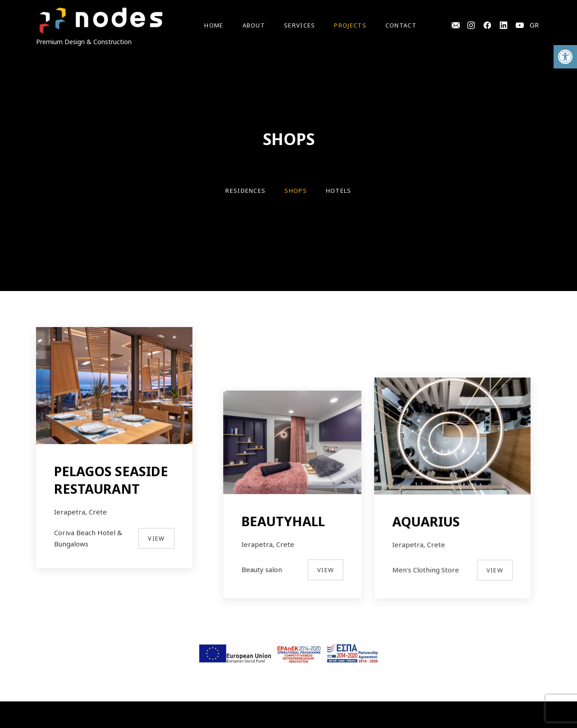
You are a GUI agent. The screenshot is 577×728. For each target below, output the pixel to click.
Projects (350, 25)
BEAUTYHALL (288, 494)
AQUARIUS (436, 471)
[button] (565, 57)
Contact (401, 25)
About (254, 25)
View (156, 538)
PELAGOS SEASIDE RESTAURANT (111, 480)
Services (300, 25)
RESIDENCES (245, 191)
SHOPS (296, 191)
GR (534, 25)
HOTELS (339, 191)
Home (214, 25)
